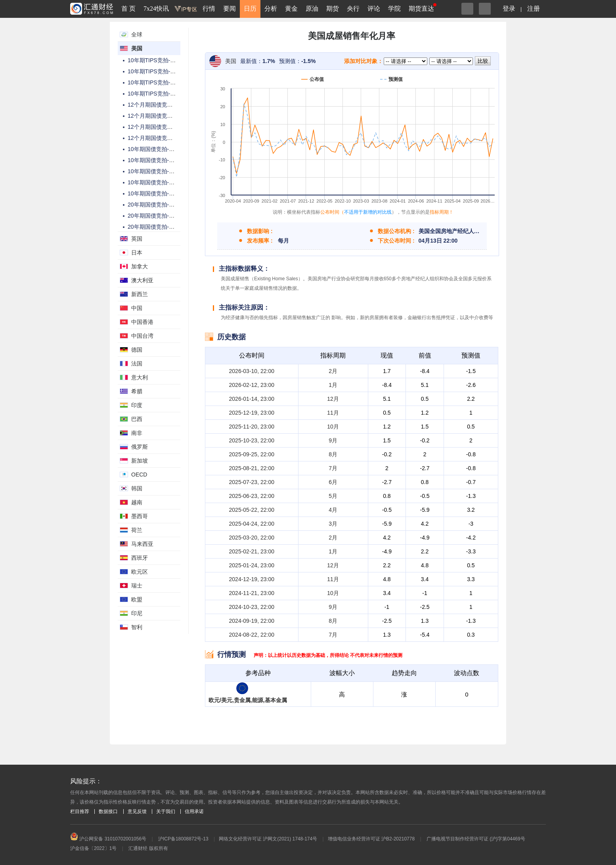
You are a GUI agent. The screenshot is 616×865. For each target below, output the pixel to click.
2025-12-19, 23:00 (252, 413)
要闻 (230, 9)
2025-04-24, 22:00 (252, 524)
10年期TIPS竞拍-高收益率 (160, 71)
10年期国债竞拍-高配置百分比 (165, 182)
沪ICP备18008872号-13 (183, 839)
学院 (394, 9)
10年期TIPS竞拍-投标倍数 (160, 82)
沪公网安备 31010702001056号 (108, 839)
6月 (333, 482)
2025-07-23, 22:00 (252, 482)
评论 (374, 9)
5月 (333, 496)
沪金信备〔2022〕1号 (93, 848)
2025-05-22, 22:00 (252, 510)
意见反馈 (137, 811)
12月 (333, 399)
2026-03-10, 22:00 (252, 371)
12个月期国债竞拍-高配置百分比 (168, 138)
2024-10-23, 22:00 (252, 607)
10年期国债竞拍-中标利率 (159, 193)
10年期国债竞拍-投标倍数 (159, 171)
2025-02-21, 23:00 (252, 551)
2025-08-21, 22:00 (252, 468)
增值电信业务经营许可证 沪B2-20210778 (371, 839)
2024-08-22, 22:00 (252, 635)
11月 (333, 413)
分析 (271, 9)
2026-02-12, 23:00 (252, 385)
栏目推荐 (80, 811)
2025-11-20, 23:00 (252, 427)
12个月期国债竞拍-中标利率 (162, 116)
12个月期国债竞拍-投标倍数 (162, 127)
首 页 (128, 9)
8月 (333, 454)
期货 (333, 9)
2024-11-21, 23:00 (252, 593)
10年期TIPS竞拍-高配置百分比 (165, 94)
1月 (333, 385)
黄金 (291, 9)
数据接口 (108, 811)
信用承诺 (194, 811)
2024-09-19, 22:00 (252, 621)
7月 (333, 468)
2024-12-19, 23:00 (252, 579)
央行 (353, 9)
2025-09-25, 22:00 (252, 454)
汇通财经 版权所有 (148, 848)
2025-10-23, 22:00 (252, 440)
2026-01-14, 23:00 (252, 399)
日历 (250, 9)
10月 (333, 427)
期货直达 (421, 9)
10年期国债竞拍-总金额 (157, 149)
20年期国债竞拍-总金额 (157, 205)
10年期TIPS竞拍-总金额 (157, 60)
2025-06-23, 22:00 (252, 496)
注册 (534, 9)
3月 (333, 524)
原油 (312, 9)
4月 (333, 510)
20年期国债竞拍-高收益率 (159, 216)
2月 (333, 371)
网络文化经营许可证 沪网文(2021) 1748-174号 (268, 839)
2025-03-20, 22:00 (252, 538)
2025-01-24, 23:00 (252, 565)
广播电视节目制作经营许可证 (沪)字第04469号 (476, 839)
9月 (333, 440)
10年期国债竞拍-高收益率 (159, 160)
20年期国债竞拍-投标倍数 (159, 227)
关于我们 (166, 811)
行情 (209, 9)
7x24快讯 (156, 9)
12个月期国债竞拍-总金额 (159, 105)
